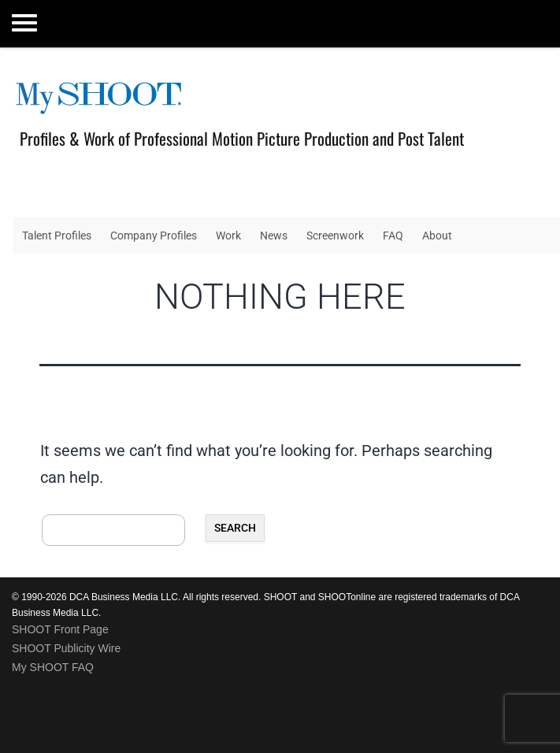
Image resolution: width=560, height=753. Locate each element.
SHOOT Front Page (60, 629)
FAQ (393, 236)
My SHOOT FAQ (53, 667)
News (274, 236)
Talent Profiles (57, 236)
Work (228, 236)
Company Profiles (154, 236)
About (437, 236)
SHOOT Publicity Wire (66, 648)
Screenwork (335, 236)
